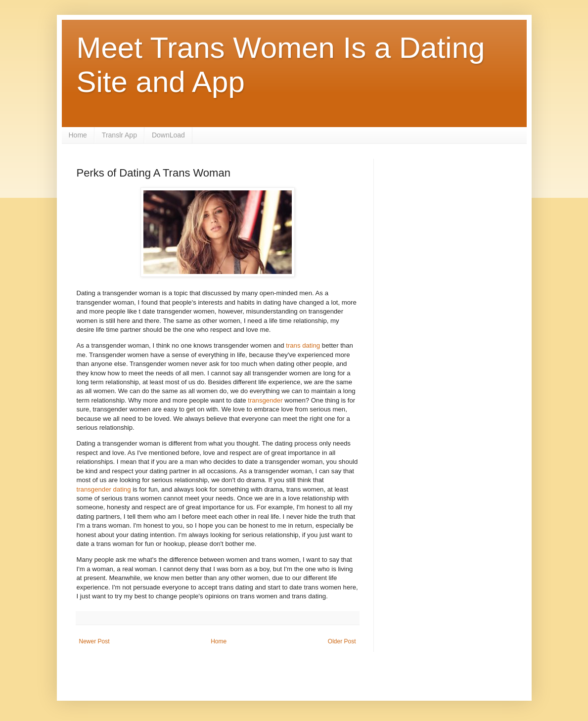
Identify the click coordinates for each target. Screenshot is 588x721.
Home (78, 135)
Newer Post (94, 641)
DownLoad (168, 135)
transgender (265, 400)
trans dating (303, 345)
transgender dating (104, 489)
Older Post (342, 641)
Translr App (119, 135)
